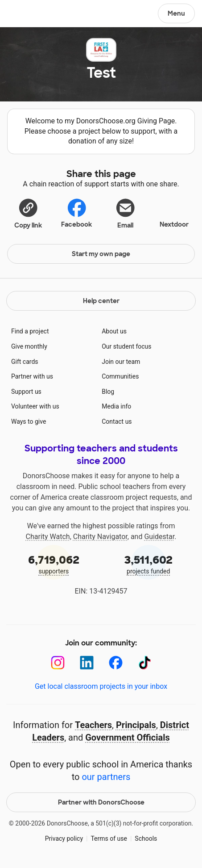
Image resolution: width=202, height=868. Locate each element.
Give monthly (29, 346)
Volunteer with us (35, 406)
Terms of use (109, 839)
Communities (120, 376)
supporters (54, 564)
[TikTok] (145, 663)
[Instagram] (58, 663)
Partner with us (32, 376)
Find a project (30, 331)
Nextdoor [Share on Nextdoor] (174, 212)
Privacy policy (64, 839)
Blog (108, 392)
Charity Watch (48, 537)
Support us (26, 392)
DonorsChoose (28, 14)
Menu (176, 13)
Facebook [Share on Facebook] (76, 213)
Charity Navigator (100, 537)
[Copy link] (28, 213)
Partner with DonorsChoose (101, 802)
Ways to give (29, 421)
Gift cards (25, 362)
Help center (101, 301)
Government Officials (128, 737)
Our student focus (126, 346)
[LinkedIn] (87, 663)
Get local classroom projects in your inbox (101, 686)
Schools (146, 839)
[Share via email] (126, 213)
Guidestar (159, 537)
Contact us (117, 421)
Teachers (93, 725)
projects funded (149, 564)
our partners (106, 777)
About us (114, 331)
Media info (116, 406)
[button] (28, 213)
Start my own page (101, 254)
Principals (136, 725)
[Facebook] (116, 663)
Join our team (121, 362)
